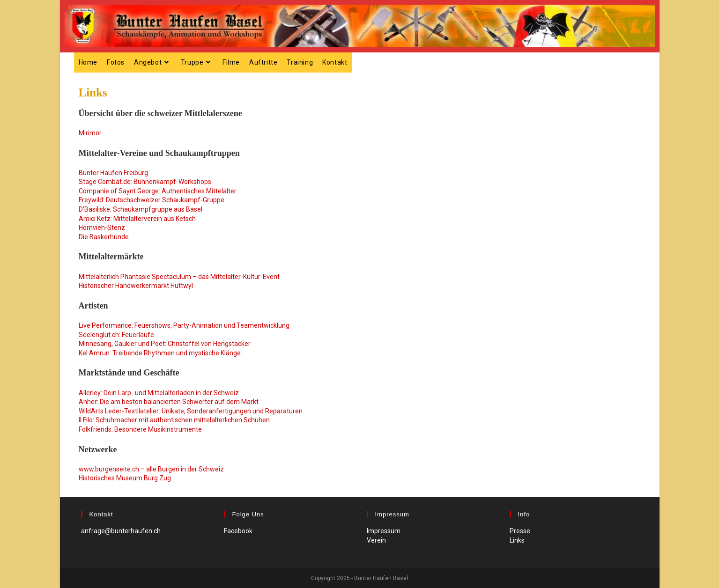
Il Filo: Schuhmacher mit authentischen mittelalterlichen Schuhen (174, 420)
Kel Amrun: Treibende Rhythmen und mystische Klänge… (162, 353)
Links (517, 540)
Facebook (238, 531)
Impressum (384, 531)
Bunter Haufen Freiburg (113, 173)
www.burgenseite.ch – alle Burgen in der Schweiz (151, 469)
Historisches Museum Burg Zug (125, 478)
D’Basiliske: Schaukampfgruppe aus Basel (141, 209)
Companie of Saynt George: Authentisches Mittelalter (158, 191)
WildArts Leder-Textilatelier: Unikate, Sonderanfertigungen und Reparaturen (191, 411)
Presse (520, 531)
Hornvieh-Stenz (102, 228)
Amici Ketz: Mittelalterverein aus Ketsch (137, 219)
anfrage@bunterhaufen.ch (121, 531)
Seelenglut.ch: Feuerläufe (116, 335)
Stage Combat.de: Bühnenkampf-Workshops (145, 182)
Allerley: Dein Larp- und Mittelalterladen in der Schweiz (159, 393)
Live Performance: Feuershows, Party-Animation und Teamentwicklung (184, 325)
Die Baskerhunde (104, 237)
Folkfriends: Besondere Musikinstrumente (140, 429)
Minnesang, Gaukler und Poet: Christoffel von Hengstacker (165, 344)
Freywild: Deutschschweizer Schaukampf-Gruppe (152, 200)
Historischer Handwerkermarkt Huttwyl (136, 286)
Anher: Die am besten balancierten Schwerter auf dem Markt (169, 402)
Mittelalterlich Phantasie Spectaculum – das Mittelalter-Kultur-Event (179, 277)
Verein (376, 540)
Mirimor (90, 133)
